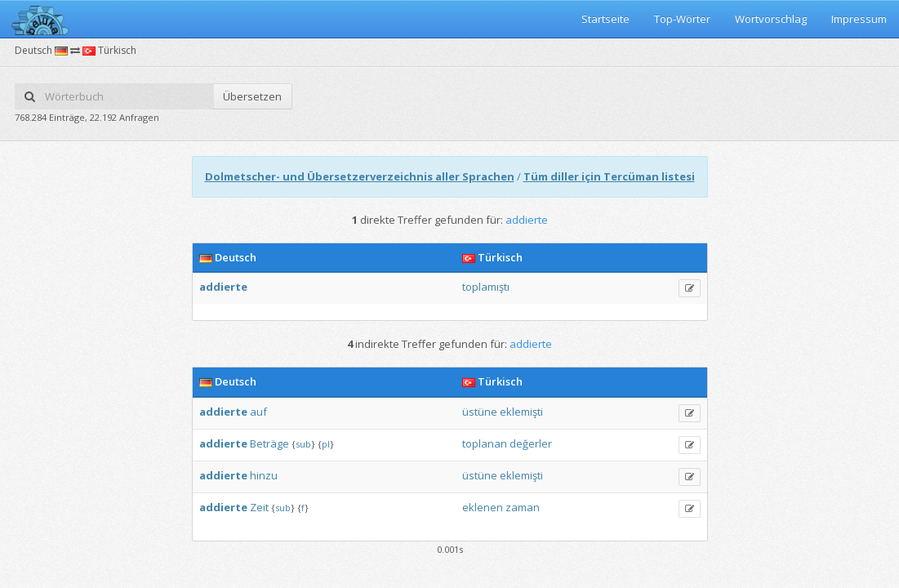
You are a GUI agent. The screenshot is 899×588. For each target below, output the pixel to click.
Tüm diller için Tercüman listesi (609, 176)
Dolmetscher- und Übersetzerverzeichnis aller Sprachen (360, 176)
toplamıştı (486, 287)
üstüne (480, 412)
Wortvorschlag (771, 19)
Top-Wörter (682, 19)
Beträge (269, 443)
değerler (531, 443)
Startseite (605, 19)
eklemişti (521, 412)
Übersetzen (252, 96)
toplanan (485, 443)
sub (303, 444)
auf (258, 412)
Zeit (259, 507)
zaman (523, 507)
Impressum (859, 19)
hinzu (264, 475)
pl (326, 444)
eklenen (483, 507)
